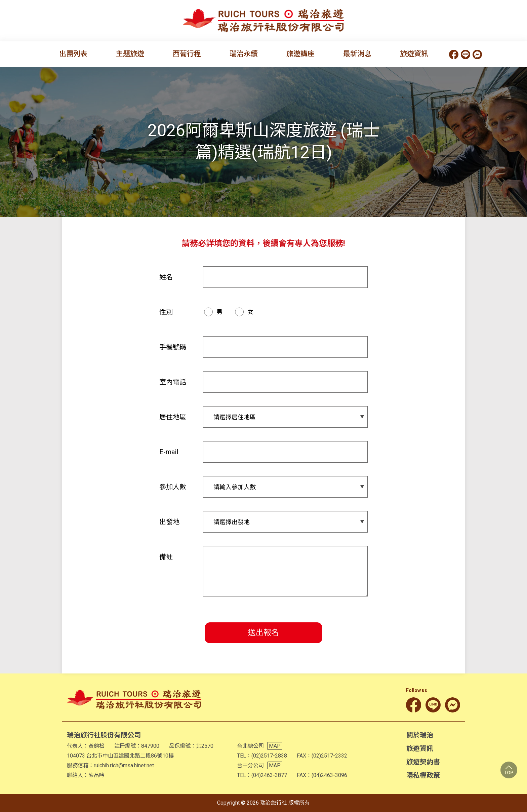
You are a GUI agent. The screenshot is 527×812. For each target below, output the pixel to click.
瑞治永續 (244, 54)
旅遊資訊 (414, 54)
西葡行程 (187, 54)
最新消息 (357, 54)
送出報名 (263, 633)
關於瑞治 (420, 735)
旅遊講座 (300, 54)
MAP (275, 746)
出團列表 (73, 54)
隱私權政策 (423, 775)
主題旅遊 (130, 54)
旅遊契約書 (423, 762)
